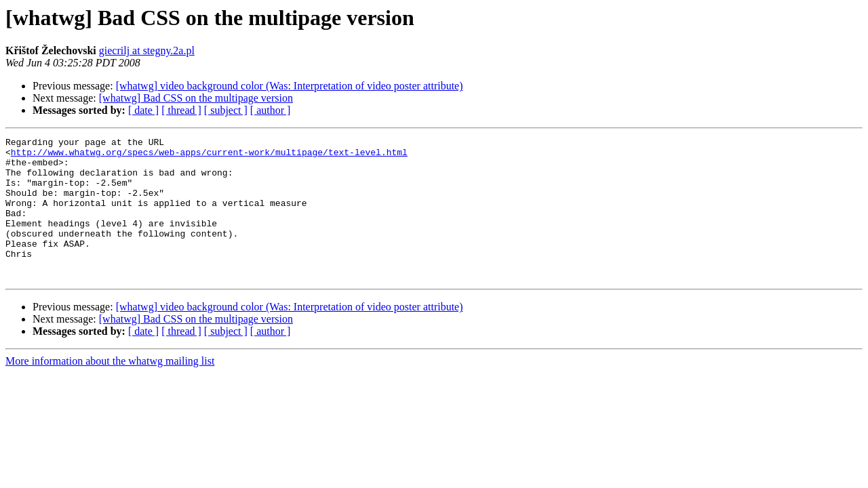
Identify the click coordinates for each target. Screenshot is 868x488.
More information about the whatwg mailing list (110, 389)
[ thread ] (181, 110)
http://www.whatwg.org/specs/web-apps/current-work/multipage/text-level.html (209, 156)
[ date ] (143, 110)
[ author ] (271, 110)
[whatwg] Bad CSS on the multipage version (196, 98)
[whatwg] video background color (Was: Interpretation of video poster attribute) (290, 86)
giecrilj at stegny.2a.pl (147, 50)
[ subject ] (226, 110)
